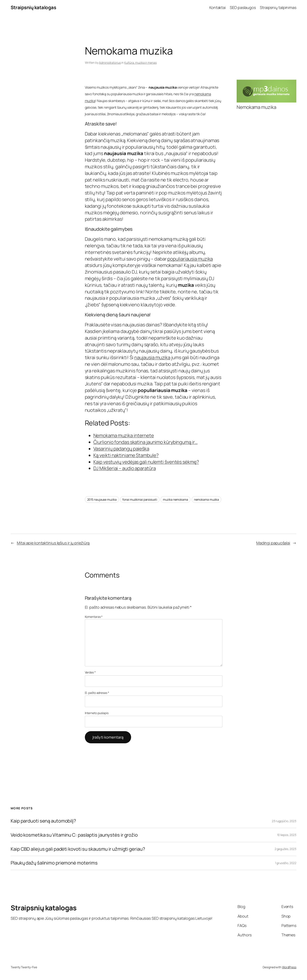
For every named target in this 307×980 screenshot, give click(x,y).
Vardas (90, 672)
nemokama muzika (207, 499)
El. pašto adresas (97, 693)
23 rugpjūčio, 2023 (284, 821)
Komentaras (94, 617)
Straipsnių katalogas (33, 7)
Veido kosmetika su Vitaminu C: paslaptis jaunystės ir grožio (74, 835)
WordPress (289, 967)
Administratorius (110, 63)
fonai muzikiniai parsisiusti (140, 499)
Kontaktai (218, 7)
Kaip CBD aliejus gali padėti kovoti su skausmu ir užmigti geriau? (78, 849)
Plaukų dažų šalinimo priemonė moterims (54, 863)
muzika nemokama (175, 499)
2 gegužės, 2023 (286, 849)
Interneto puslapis (97, 713)
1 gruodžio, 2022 (286, 863)
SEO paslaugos (243, 7)
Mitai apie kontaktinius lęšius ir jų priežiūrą (53, 543)
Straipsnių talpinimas (278, 7)
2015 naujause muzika (102, 499)
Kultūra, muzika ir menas (140, 63)
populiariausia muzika (190, 259)
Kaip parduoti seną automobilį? (43, 821)
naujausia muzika (152, 357)
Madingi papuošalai (273, 543)
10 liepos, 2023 (287, 835)
